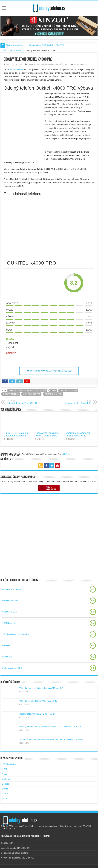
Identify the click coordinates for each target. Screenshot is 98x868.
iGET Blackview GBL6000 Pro (16, 634)
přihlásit (66, 454)
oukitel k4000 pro (32, 394)
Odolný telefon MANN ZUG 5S (23, 402)
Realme (6, 774)
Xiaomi (5, 799)
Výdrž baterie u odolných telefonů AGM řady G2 (41, 688)
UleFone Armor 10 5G (12, 668)
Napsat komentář (81, 64)
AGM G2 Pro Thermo (12, 589)
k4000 (53, 391)
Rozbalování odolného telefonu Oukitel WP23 (47, 434)
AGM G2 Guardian (11, 601)
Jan (8, 64)
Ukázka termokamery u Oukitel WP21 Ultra (78, 434)
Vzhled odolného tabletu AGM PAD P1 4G (38, 701)
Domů (3, 50)
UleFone (6, 779)
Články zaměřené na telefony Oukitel (28, 391)
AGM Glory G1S (9, 612)
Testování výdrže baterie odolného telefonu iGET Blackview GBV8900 (51, 740)
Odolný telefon (11, 394)
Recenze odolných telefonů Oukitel (55, 64)
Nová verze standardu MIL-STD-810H (18, 858)
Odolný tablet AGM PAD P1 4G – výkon (37, 714)
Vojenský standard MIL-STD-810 (16, 848)
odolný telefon (16, 69)
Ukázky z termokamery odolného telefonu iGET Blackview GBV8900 (35, 45)
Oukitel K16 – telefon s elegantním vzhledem (16, 434)
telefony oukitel (53, 394)
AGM (4, 769)
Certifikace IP (7, 843)
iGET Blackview (9, 764)
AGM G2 (6, 645)
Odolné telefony (16, 50)
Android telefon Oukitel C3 (75, 402)
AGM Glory (7, 657)
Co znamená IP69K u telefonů (15, 853)
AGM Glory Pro (9, 623)
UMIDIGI (6, 794)
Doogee (6, 784)
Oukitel (5, 789)
